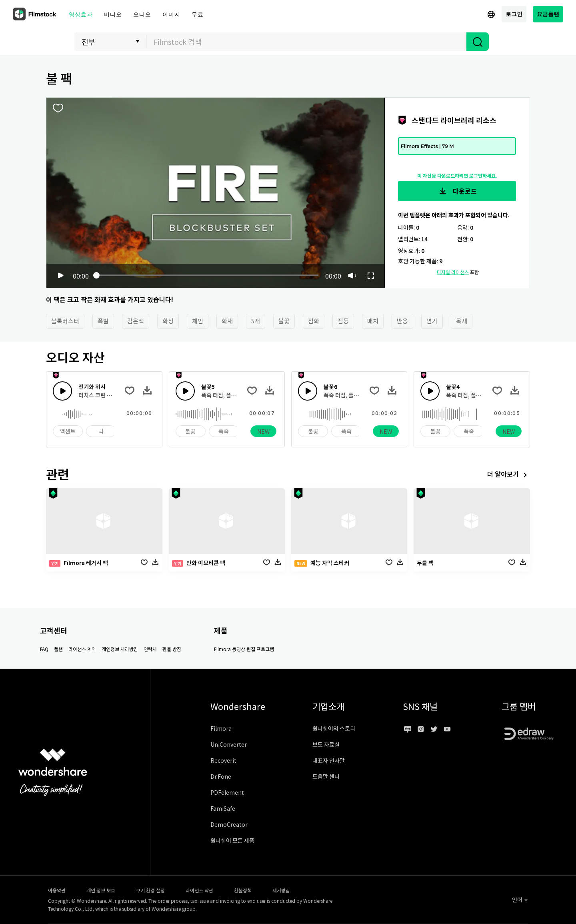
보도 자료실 (326, 744)
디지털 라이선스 (453, 272)
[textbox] (307, 42)
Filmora (221, 728)
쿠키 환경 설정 (150, 890)
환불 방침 (172, 649)
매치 (373, 321)
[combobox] (306, 42)
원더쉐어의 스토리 (334, 728)
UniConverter (229, 744)
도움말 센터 (326, 776)
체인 (198, 321)
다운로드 (457, 191)
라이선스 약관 (199, 890)
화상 (168, 321)
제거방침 (281, 890)
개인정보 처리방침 (120, 649)
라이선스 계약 (82, 649)
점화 (314, 321)
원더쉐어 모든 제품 (232, 840)
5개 (256, 321)
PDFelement (227, 792)
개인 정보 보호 (101, 890)
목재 (462, 321)
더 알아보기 (509, 475)
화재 (227, 321)
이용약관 (57, 890)
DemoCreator (229, 824)
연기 (432, 321)
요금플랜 (548, 14)
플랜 (58, 649)
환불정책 (243, 890)
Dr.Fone (221, 776)
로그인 (514, 14)
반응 (402, 321)
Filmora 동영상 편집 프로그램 (244, 649)
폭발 (103, 321)
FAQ (44, 649)
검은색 (136, 321)
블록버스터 (65, 321)
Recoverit (223, 760)
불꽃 (284, 321)
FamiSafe (223, 808)
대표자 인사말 (329, 760)
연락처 (150, 649)
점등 (343, 321)
